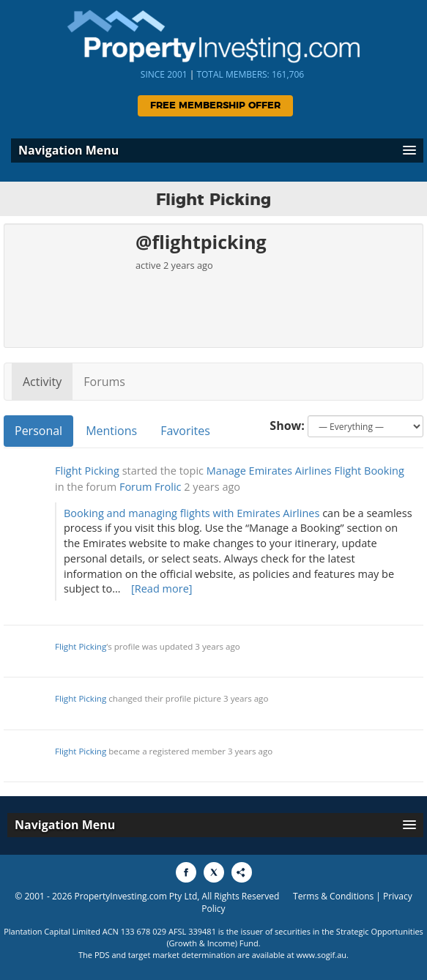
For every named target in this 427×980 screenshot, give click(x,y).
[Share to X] (214, 872)
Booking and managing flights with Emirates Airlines (192, 513)
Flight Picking (87, 471)
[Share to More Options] (242, 872)
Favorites (185, 431)
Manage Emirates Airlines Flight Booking (305, 471)
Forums (104, 382)
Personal (38, 431)
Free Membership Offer (215, 106)
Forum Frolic (151, 487)
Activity (42, 382)
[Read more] (162, 589)
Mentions (111, 431)
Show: (287, 426)
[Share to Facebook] (186, 872)
